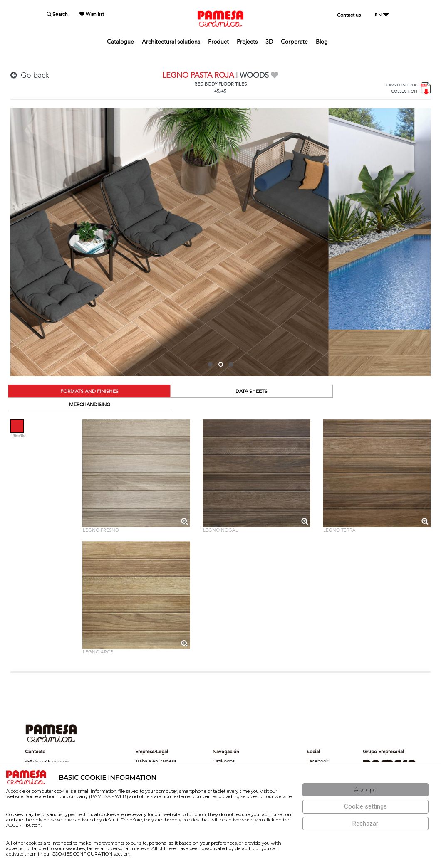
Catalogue (120, 42)
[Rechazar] (365, 824)
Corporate (294, 42)
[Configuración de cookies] (365, 807)
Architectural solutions (171, 42)
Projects (247, 42)
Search (57, 14)
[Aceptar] (365, 790)
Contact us (349, 15)
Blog (322, 42)
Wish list (92, 14)
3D (269, 42)
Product (218, 42)
